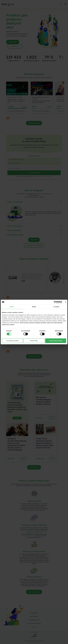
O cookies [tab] (56, 307)
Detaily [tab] (34, 307)
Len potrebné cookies (12, 341)
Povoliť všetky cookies (56, 341)
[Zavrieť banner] (66, 302)
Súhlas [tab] (12, 307)
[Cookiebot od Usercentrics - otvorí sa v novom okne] (55, 302)
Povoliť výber (34, 341)
